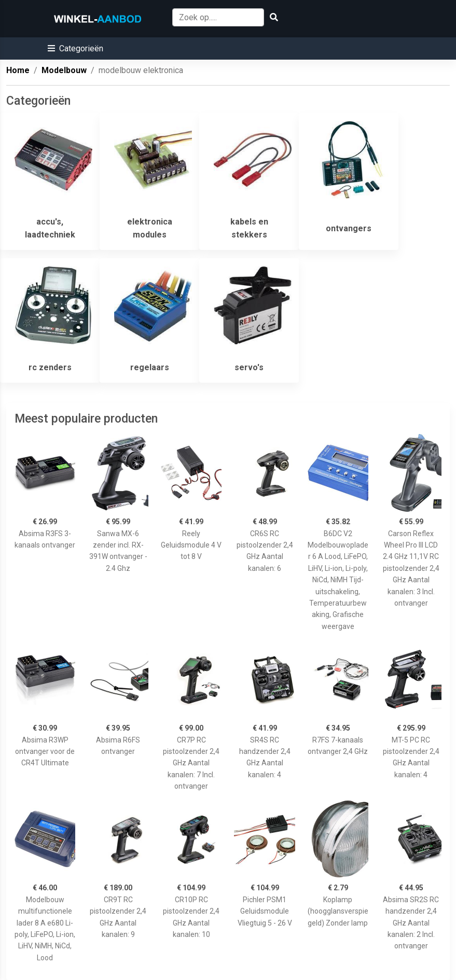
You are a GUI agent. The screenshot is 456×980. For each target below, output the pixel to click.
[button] (75, 48)
